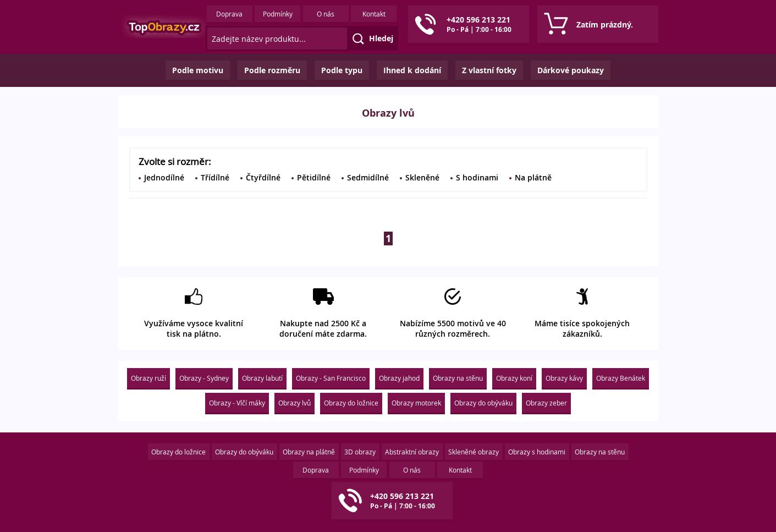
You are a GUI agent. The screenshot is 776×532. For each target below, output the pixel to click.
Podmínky (278, 14)
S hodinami (477, 177)
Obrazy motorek (416, 403)
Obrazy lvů (295, 403)
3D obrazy (360, 452)
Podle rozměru (272, 70)
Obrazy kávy (564, 378)
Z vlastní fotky (489, 70)
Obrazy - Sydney (204, 378)
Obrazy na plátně (309, 452)
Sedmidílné (368, 177)
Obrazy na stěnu (458, 378)
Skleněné (422, 177)
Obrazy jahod (399, 378)
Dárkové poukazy (571, 70)
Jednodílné (164, 177)
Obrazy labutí (262, 378)
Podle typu (342, 70)
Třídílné (215, 177)
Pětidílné (314, 177)
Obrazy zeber (546, 403)
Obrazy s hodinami (537, 452)
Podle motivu (198, 70)
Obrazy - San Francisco (331, 378)
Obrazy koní (514, 378)
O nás (326, 14)
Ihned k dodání (412, 70)
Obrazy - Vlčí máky (237, 403)
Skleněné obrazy (474, 452)
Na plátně (533, 177)
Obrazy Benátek (621, 378)
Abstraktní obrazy (412, 452)
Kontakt (374, 14)
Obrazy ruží (148, 378)
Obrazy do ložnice (351, 403)
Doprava (229, 14)
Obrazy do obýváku (483, 403)
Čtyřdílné (263, 177)
